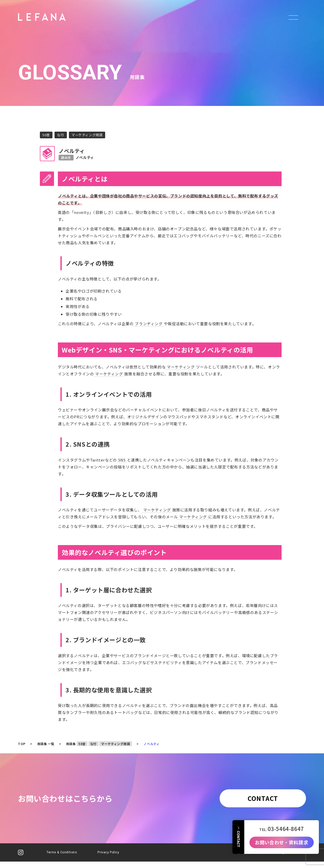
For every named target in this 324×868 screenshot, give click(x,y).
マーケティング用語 (89, 135)
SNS (123, 460)
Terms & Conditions (62, 854)
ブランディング (149, 324)
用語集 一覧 (46, 744)
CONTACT (261, 799)
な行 (62, 135)
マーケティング (181, 367)
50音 (47, 135)
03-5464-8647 (286, 825)
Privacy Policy (109, 854)
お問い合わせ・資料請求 (282, 838)
